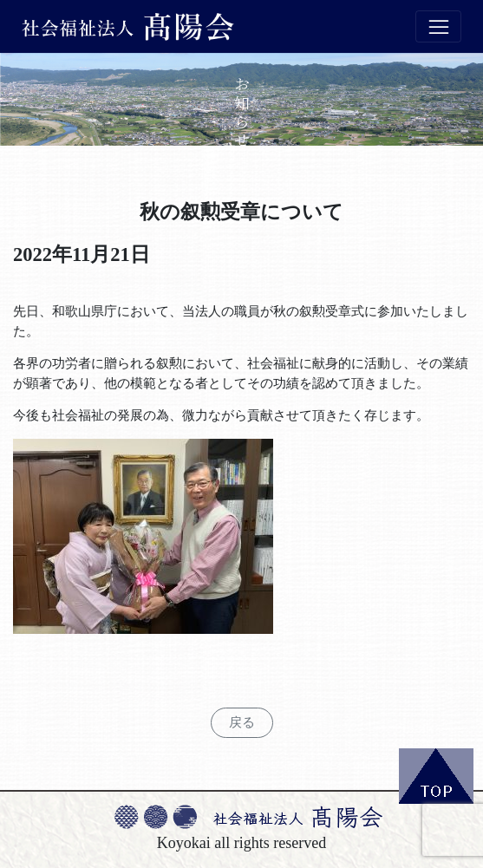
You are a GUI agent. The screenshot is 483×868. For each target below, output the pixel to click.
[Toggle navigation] (438, 27)
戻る (242, 722)
